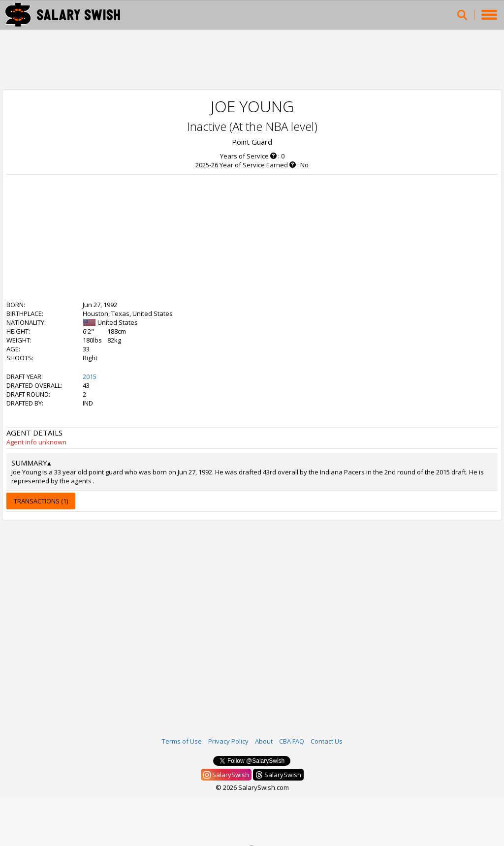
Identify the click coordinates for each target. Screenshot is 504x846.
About (264, 741)
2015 (90, 376)
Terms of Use (182, 741)
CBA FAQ (292, 741)
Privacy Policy (228, 741)
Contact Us (327, 741)
